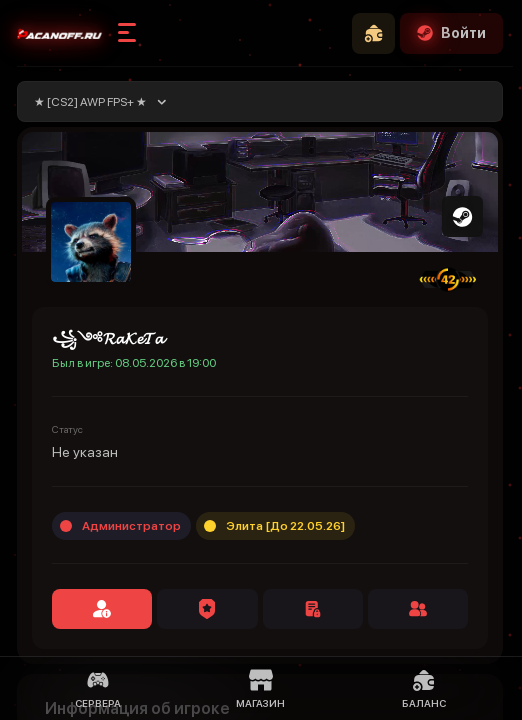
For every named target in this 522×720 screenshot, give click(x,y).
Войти (451, 33)
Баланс (424, 688)
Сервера (98, 688)
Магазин (260, 688)
